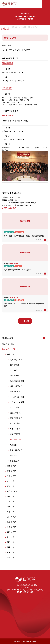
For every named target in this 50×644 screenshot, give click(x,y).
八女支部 (13, 445)
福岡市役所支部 (16, 386)
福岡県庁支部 (15, 392)
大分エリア (11, 481)
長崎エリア (11, 476)
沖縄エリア (11, 496)
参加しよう (15, 27)
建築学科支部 (15, 434)
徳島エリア (11, 532)
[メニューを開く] (46, 4)
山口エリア (11, 517)
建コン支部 (14, 407)
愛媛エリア (11, 527)
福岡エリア (36, 27)
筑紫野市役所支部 (17, 381)
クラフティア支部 (17, 402)
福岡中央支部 (15, 439)
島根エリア (11, 512)
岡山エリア (11, 507)
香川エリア (11, 537)
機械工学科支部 (16, 413)
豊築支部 (13, 456)
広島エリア (11, 502)
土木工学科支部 (16, 429)
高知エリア (11, 522)
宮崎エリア (11, 486)
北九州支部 (14, 365)
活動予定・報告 (8, 344)
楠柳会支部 (14, 376)
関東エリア (11, 547)
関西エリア (11, 542)
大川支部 (13, 370)
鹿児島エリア (12, 491)
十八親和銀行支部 (17, 397)
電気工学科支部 (16, 418)
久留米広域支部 (16, 450)
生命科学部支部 (16, 423)
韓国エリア (11, 552)
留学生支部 (14, 461)
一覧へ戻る (26, 321)
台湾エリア (11, 558)
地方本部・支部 (26, 27)
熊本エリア (11, 471)
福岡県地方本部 (16, 360)
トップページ (5, 27)
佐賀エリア (11, 466)
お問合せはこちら (9, 208)
